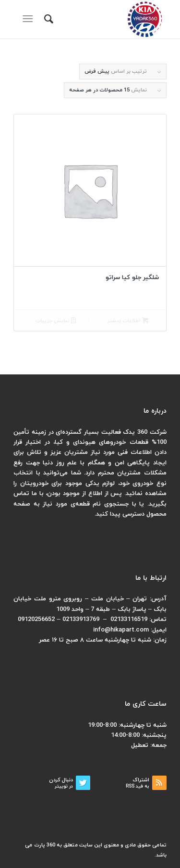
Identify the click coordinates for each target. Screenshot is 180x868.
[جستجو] (47, 19)
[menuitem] (47, 19)
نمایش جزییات (55, 321)
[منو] (30, 19)
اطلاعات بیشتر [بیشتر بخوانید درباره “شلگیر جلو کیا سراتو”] (128, 321)
